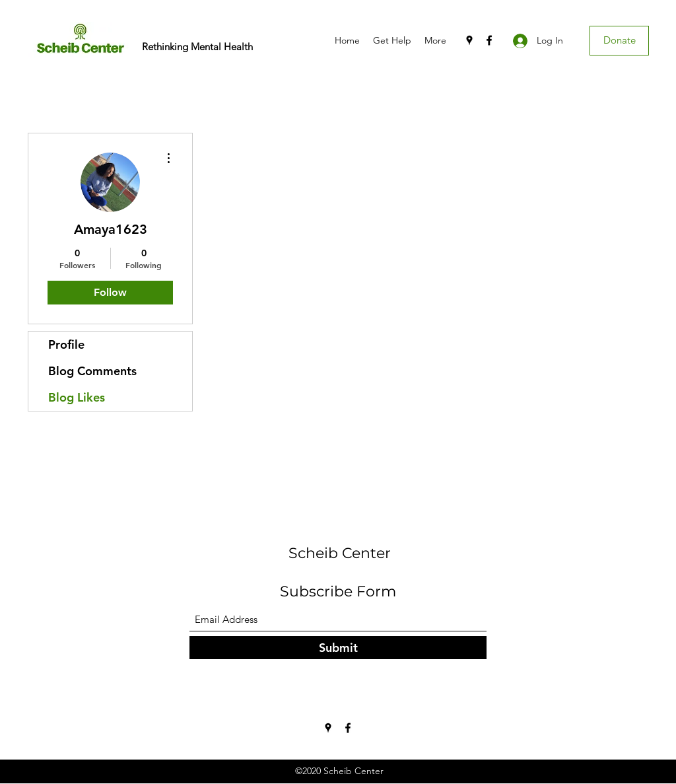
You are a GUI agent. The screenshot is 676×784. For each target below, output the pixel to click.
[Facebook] (489, 40)
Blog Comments (92, 371)
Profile (66, 344)
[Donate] (619, 41)
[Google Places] (469, 40)
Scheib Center (340, 553)
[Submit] (338, 648)
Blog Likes (77, 397)
